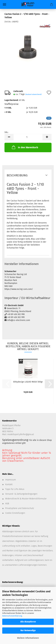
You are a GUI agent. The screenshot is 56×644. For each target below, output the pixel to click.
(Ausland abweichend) (33, 94)
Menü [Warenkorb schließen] (4, 4)
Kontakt (9, 484)
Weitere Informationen (28, 638)
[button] (9, 137)
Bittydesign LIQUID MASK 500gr (28, 382)
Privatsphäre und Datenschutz (20, 508)
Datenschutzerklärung (12, 616)
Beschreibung (17, 175)
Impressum (11, 480)
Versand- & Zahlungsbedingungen (21, 494)
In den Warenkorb (25, 147)
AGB (7, 504)
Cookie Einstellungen (15, 513)
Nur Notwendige (28, 630)
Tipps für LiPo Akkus (15, 489)
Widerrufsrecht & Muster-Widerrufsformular (26, 499)
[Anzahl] (28, 137)
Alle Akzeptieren (28, 622)
